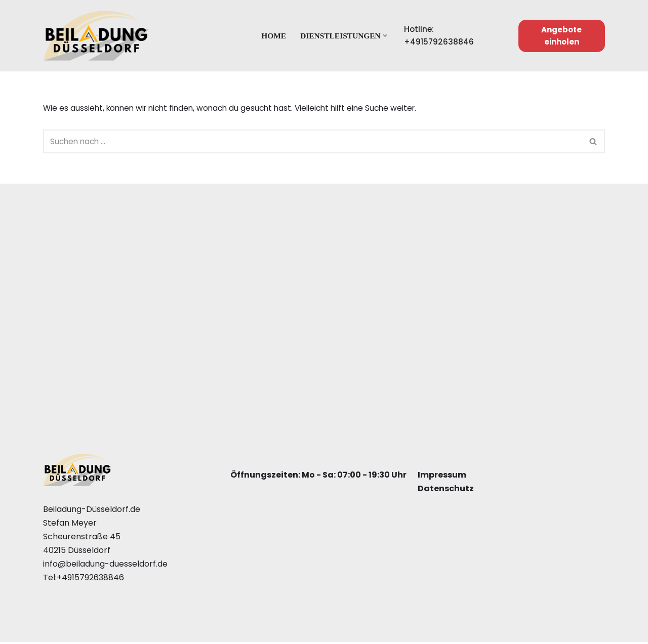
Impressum (442, 477)
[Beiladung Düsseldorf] (96, 36)
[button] (387, 36)
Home (272, 36)
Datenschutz (446, 490)
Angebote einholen (562, 36)
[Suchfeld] (313, 143)
